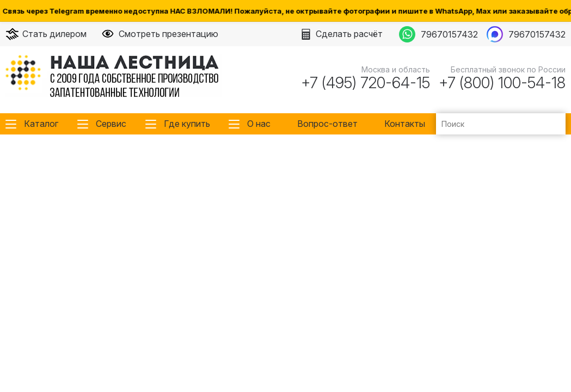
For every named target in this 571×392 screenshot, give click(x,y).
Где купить (187, 124)
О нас (259, 124)
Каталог (41, 124)
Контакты (405, 124)
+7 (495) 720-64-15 (366, 83)
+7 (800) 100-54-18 (502, 83)
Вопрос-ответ (327, 124)
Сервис (111, 124)
